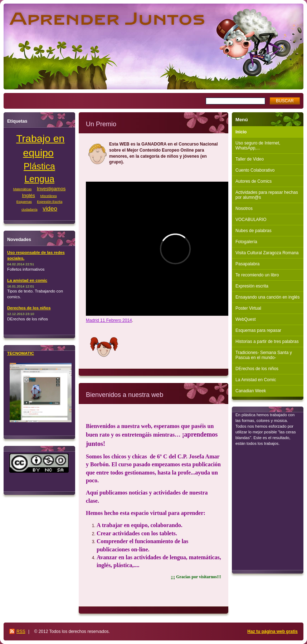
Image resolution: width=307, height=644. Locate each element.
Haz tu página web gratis (272, 631)
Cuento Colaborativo (255, 170)
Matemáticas (23, 189)
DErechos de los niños (257, 369)
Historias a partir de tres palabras (267, 341)
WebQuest (245, 319)
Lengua (39, 179)
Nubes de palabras (254, 231)
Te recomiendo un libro (257, 275)
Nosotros (244, 208)
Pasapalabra (247, 264)
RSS (21, 631)
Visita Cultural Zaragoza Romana (267, 253)
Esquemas (24, 202)
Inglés (28, 195)
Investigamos (51, 189)
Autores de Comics (254, 181)
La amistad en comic (27, 280)
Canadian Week (251, 391)
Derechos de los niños (29, 308)
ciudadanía (30, 210)
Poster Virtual (248, 308)
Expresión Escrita (50, 202)
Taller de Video (250, 159)
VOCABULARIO (251, 220)
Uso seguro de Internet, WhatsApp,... (258, 146)
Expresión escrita (252, 286)
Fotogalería (246, 242)
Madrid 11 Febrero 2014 (109, 320)
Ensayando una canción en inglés (267, 297)
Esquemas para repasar (258, 330)
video (50, 209)
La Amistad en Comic (256, 380)
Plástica (39, 166)
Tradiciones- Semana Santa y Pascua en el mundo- (264, 355)
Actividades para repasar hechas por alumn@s (267, 195)
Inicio (241, 132)
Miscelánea (48, 196)
